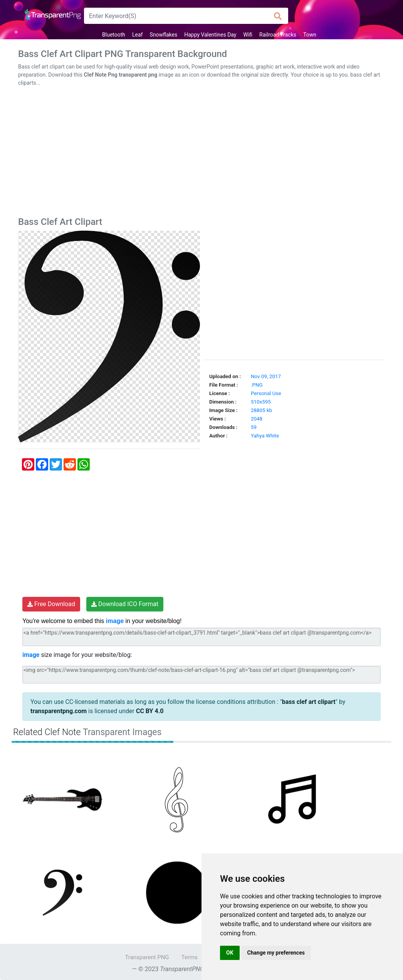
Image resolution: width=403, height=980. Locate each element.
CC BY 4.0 (150, 711)
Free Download (51, 604)
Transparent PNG (147, 957)
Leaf (137, 35)
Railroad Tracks (278, 35)
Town (310, 35)
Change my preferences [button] (276, 953)
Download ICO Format (125, 604)
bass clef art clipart (309, 702)
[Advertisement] (201, 153)
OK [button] (230, 953)
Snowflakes (163, 35)
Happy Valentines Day (210, 35)
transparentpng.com (59, 711)
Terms (190, 957)
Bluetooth (114, 35)
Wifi (248, 35)
